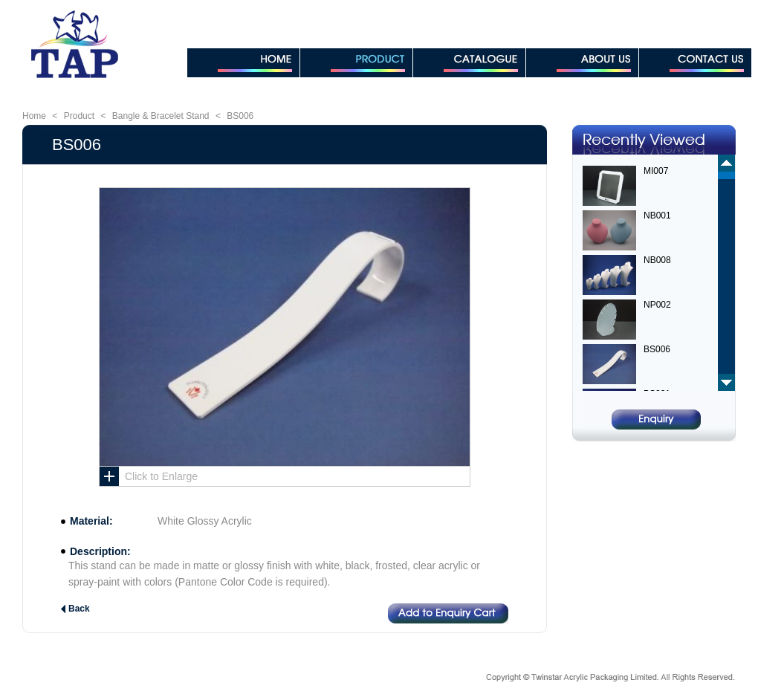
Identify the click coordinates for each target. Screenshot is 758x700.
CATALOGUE (469, 63)
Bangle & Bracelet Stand (161, 116)
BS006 (240, 116)
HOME (243, 63)
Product (79, 116)
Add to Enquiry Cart (448, 613)
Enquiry (656, 419)
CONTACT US (695, 63)
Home (34, 116)
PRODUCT (356, 63)
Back (79, 609)
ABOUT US (582, 63)
